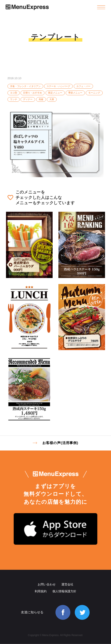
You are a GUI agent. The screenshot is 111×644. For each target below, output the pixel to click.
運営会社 (67, 584)
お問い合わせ (47, 584)
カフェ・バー (83, 86)
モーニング (94, 93)
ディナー (28, 99)
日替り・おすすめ (33, 93)
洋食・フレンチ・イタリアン (25, 86)
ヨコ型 (14, 93)
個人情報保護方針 (64, 591)
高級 (41, 99)
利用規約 (41, 591)
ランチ (14, 99)
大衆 (52, 99)
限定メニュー (55, 93)
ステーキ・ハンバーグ (58, 86)
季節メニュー (75, 93)
